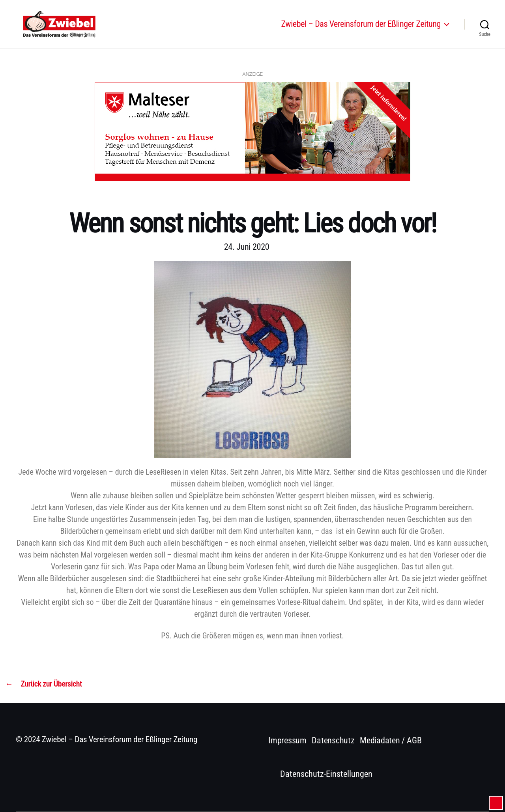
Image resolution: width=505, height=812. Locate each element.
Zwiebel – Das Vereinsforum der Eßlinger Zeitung (361, 29)
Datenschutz (333, 740)
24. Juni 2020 (247, 247)
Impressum (287, 740)
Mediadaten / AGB (391, 740)
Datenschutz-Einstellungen (326, 774)
